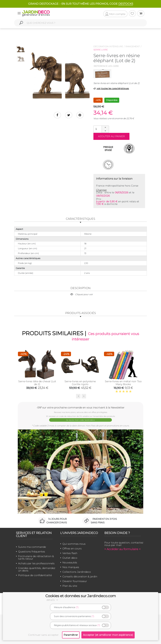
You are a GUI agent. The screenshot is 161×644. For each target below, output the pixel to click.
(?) (77, 607)
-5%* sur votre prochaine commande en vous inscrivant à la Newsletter (80, 407)
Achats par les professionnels (36, 563)
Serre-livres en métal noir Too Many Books (123, 383)
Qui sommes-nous (74, 544)
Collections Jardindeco (77, 572)
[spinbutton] (101, 129)
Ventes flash (70, 553)
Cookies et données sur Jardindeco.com (81, 596)
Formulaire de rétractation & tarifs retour (36, 557)
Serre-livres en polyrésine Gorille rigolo (80, 383)
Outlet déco (70, 558)
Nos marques (71, 567)
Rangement (133, 46)
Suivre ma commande (32, 547)
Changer (101, 190)
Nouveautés (70, 562)
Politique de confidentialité (35, 575)
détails (53, 600)
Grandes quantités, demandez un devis (37, 569)
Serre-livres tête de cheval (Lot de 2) (37, 383)
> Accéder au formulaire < (122, 549)
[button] (105, 127)
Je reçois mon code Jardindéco (81, 420)
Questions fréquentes (32, 552)
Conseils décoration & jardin (80, 576)
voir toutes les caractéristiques (111, 88)
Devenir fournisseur (75, 581)
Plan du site (70, 586)
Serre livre (101, 50)
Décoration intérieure (108, 46)
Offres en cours (72, 548)
